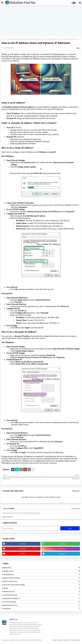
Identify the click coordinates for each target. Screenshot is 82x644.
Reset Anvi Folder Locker (42, 581)
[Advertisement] (41, 21)
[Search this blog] (31, 528)
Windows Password (42, 591)
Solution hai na (15, 640)
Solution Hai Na (37, 640)
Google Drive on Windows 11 (42, 598)
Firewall (42, 588)
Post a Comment (7, 517)
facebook (23, 544)
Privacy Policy (75, 640)
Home (3, 39)
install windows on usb (42, 595)
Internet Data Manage (42, 602)
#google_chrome (42, 571)
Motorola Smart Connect (42, 605)
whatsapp (62, 544)
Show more (76, 491)
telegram (62, 554)
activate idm (42, 609)
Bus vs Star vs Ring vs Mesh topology (42, 585)
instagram (62, 549)
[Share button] (33, 469)
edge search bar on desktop (42, 578)
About (60, 640)
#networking (42, 568)
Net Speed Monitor (42, 574)
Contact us (66, 640)
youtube (23, 554)
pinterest (23, 549)
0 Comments (76, 508)
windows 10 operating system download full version (24, 39)
